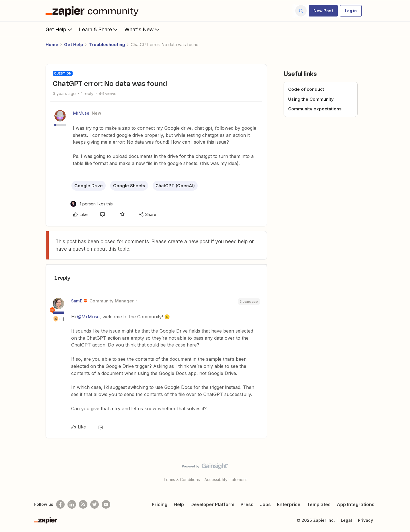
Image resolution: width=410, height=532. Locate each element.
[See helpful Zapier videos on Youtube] (106, 504)
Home (52, 45)
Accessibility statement (226, 480)
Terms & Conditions (182, 480)
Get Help (59, 29)
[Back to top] (399, 471)
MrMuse (81, 113)
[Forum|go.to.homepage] (93, 11)
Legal (346, 520)
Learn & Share (99, 29)
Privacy (365, 520)
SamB (77, 301)
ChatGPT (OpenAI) (175, 186)
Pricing (160, 504)
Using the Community (311, 99)
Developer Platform (212, 504)
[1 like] (92, 204)
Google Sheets (129, 186)
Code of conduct (306, 89)
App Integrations (356, 504)
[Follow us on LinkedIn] (72, 504)
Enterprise (289, 504)
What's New (143, 29)
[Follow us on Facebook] (60, 504)
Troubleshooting (107, 45)
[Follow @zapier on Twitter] (95, 504)
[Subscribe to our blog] (83, 504)
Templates (319, 504)
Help (179, 504)
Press (247, 504)
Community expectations (315, 109)
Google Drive (89, 186)
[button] (323, 11)
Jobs (265, 504)
